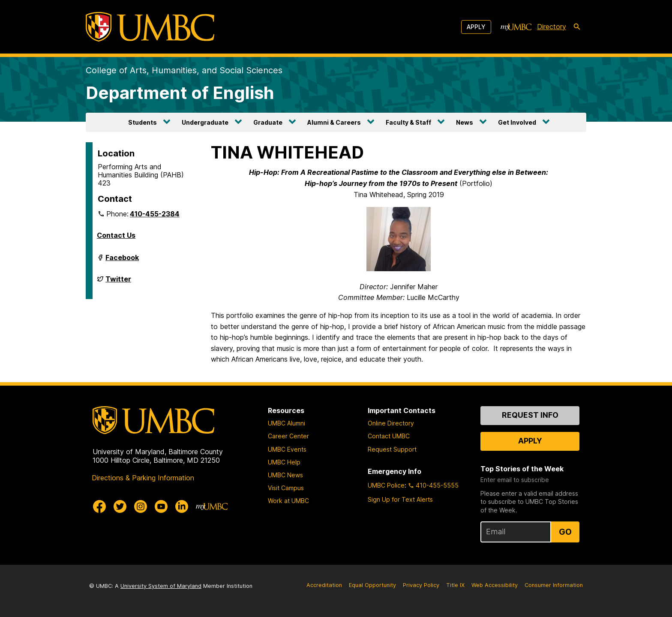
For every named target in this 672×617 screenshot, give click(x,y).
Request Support (392, 449)
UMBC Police (386, 485)
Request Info (530, 415)
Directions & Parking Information (143, 478)
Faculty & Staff (408, 122)
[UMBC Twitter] (120, 506)
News (465, 122)
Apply (476, 27)
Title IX (455, 585)
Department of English (180, 93)
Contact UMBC (389, 436)
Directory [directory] (552, 27)
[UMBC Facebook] (99, 506)
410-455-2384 (155, 214)
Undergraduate (205, 122)
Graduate (268, 122)
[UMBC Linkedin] (182, 506)
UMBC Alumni (286, 423)
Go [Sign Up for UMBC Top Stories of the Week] (565, 532)
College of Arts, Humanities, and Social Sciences (184, 70)
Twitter (118, 282)
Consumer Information (554, 585)
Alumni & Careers (334, 122)
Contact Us (116, 235)
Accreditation (324, 585)
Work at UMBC (288, 501)
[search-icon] (577, 27)
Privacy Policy (421, 585)
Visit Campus (286, 488)
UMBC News (285, 475)
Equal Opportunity (372, 585)
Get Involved (517, 122)
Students (142, 122)
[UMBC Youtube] (161, 506)
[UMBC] (150, 27)
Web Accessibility (495, 585)
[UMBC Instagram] (141, 506)
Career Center (288, 436)
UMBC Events (287, 449)
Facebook (122, 261)
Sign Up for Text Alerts (400, 499)
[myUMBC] (516, 27)
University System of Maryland (161, 586)
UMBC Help (284, 462)
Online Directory (391, 423)
